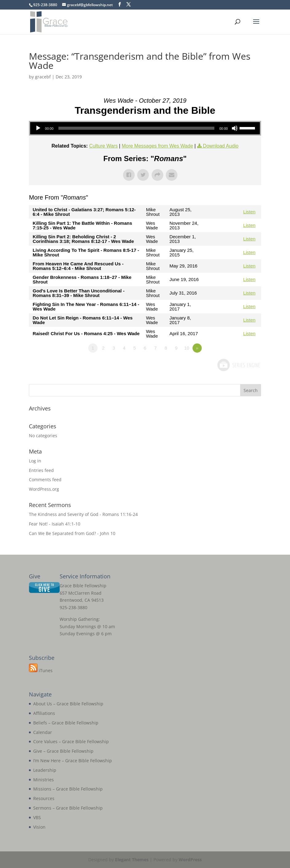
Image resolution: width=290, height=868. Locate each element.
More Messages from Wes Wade (157, 146)
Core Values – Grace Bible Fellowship (71, 741)
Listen (249, 212)
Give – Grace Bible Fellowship (63, 751)
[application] (145, 128)
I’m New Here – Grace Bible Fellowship (73, 761)
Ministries (44, 780)
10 (187, 348)
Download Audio (221, 146)
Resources (44, 798)
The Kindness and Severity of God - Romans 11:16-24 (83, 514)
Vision (39, 827)
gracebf (43, 77)
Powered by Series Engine (238, 365)
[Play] (38, 128)
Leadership (45, 770)
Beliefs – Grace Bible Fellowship (66, 723)
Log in (35, 461)
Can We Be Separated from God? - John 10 (72, 533)
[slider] (136, 128)
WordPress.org (44, 489)
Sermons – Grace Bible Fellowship (68, 808)
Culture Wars (103, 146)
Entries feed (41, 470)
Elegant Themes (132, 860)
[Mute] (235, 128)
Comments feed (45, 480)
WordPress (190, 860)
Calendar (43, 732)
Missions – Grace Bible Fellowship (68, 789)
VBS (37, 817)
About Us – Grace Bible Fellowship (68, 704)
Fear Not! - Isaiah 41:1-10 (55, 524)
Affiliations (44, 713)
